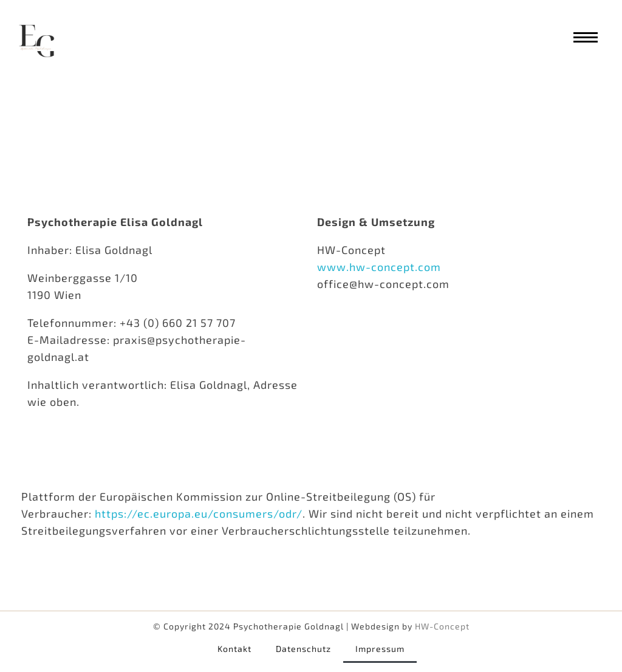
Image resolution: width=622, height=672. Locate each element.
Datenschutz (303, 649)
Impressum (380, 649)
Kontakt (234, 649)
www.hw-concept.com (379, 267)
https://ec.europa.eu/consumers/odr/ (199, 513)
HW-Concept (442, 626)
